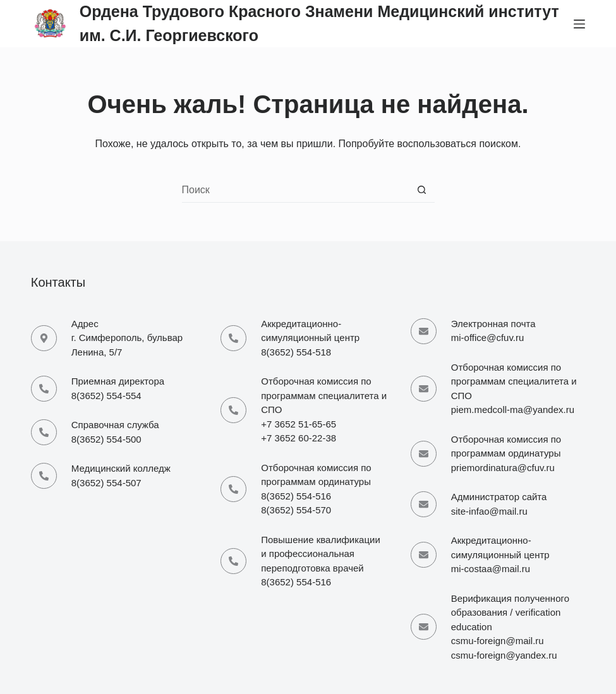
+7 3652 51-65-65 (299, 424)
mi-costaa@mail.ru (491, 569)
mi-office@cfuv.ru (488, 338)
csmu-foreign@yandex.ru (504, 655)
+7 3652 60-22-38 (299, 438)
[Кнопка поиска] (422, 190)
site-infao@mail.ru (489, 511)
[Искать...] (296, 190)
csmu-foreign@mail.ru (498, 641)
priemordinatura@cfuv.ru (503, 468)
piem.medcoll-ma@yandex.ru (513, 410)
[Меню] (579, 24)
